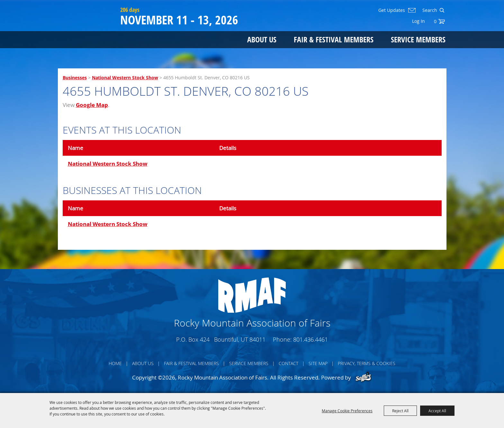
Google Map (92, 105)
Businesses (75, 78)
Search (442, 10)
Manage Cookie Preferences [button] (347, 411)
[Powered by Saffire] (363, 377)
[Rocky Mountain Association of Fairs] (88, 30)
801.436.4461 (310, 339)
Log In (419, 21)
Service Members (418, 39)
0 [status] (435, 21)
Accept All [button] (437, 411)
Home (115, 363)
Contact (288, 363)
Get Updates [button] (392, 10)
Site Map (318, 363)
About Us (262, 39)
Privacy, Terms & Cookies (367, 363)
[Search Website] (429, 10)
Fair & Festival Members (334, 39)
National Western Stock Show (125, 78)
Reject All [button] (400, 411)
